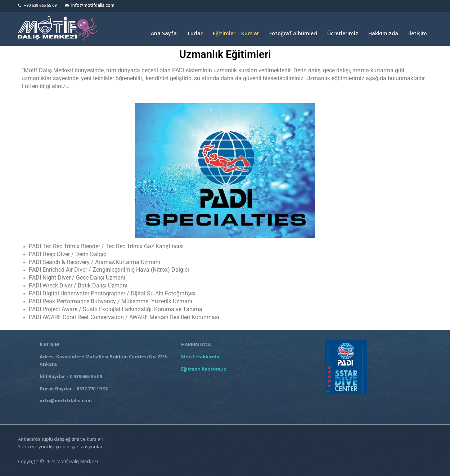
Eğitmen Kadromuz (204, 369)
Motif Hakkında (201, 357)
